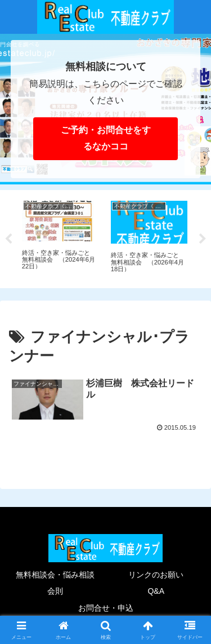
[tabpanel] (60, 237)
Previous (8, 239)
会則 (55, 591)
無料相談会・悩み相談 (55, 575)
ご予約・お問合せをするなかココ (106, 138)
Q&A (156, 591)
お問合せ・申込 (106, 608)
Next (203, 239)
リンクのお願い (156, 575)
